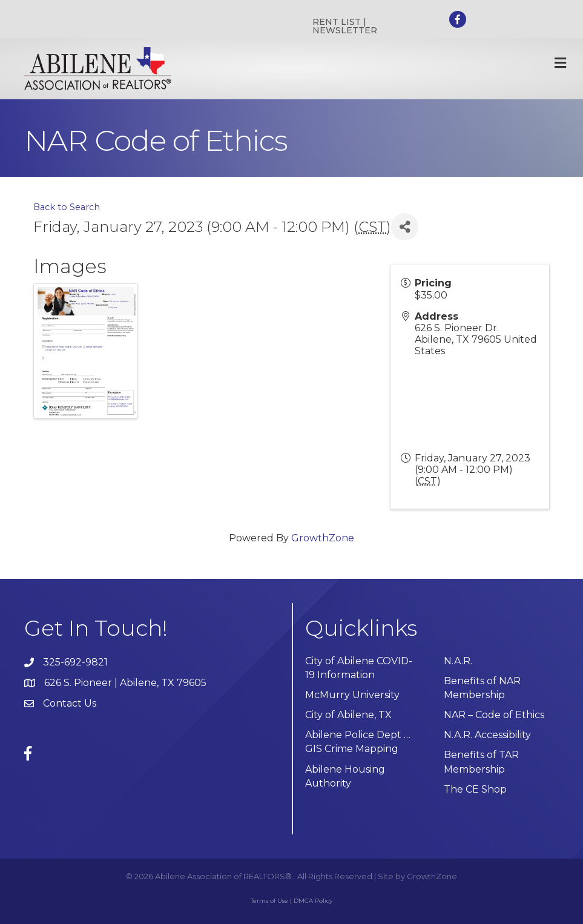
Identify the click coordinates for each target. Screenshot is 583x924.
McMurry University (352, 695)
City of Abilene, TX (348, 715)
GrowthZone (323, 538)
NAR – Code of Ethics (494, 715)
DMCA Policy (313, 901)
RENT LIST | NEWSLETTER (345, 26)
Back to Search (67, 207)
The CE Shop (475, 789)
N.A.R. (458, 661)
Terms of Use (269, 901)
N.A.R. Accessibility (489, 735)
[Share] (405, 227)
